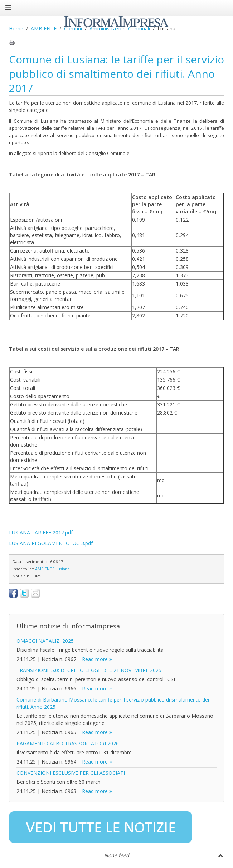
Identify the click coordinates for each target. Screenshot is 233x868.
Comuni (73, 29)
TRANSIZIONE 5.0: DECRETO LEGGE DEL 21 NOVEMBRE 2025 (89, 670)
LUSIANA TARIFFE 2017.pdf (41, 532)
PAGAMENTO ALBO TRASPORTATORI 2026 (68, 743)
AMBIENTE (44, 29)
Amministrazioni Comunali (120, 29)
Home (16, 29)
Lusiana (63, 569)
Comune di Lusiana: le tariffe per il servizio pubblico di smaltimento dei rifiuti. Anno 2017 (117, 74)
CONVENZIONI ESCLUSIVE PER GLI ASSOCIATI (71, 773)
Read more (95, 659)
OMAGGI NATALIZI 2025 (45, 641)
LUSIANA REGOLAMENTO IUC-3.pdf (51, 543)
